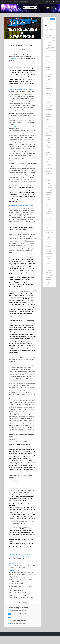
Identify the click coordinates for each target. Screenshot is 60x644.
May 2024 (48, 101)
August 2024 (48, 95)
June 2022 (48, 140)
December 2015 (49, 274)
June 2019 (48, 201)
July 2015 (48, 283)
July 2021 (48, 160)
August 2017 (48, 239)
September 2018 (49, 217)
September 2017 (49, 238)
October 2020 (49, 175)
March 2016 (48, 269)
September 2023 (49, 114)
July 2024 (48, 97)
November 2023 (49, 111)
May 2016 (48, 265)
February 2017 (49, 250)
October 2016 (49, 257)
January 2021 (49, 170)
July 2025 (48, 76)
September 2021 (49, 156)
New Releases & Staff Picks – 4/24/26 (21, 625)
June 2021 (48, 161)
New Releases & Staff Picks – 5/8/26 (20, 618)
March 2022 (48, 146)
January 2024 (49, 108)
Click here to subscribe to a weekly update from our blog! (50, 29)
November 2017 (49, 234)
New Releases (8, 2)
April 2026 (48, 61)
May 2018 (48, 224)
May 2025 (48, 80)
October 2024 (49, 92)
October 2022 (49, 134)
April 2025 (48, 81)
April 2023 (48, 123)
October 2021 (49, 154)
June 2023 (48, 120)
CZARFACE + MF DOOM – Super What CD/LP (21, 560)
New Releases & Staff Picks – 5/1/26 (20, 622)
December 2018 (49, 212)
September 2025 (49, 73)
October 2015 (49, 277)
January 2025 (49, 87)
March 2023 (48, 125)
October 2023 (49, 113)
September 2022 (49, 135)
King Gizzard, (16, 62)
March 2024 (48, 104)
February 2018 (49, 229)
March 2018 (48, 227)
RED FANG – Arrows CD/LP (16, 578)
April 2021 (48, 165)
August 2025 (48, 75)
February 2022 (49, 147)
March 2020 (48, 186)
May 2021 (48, 163)
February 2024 (49, 106)
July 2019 (48, 199)
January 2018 (49, 231)
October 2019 (49, 194)
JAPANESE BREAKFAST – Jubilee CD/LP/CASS (21, 562)
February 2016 (49, 271)
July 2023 (48, 118)
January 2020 (49, 189)
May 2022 (48, 142)
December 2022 (49, 130)
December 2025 (49, 68)
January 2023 (49, 128)
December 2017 (49, 232)
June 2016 (48, 264)
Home (2, 2)
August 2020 (48, 179)
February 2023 (49, 127)
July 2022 (48, 139)
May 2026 (48, 59)
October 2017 (49, 236)
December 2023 (49, 109)
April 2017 (48, 246)
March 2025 (48, 83)
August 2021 (48, 158)
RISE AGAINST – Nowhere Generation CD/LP (20, 564)
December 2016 (49, 253)
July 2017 (48, 241)
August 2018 (48, 218)
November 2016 (49, 255)
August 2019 (48, 198)
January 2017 (49, 251)
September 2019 (49, 196)
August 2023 (48, 116)
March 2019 (48, 206)
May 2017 (48, 245)
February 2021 (49, 168)
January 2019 (49, 210)
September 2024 (49, 94)
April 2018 (48, 225)
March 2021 (48, 166)
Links (53, 2)
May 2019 (48, 203)
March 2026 (48, 62)
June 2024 (48, 99)
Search (57, 2)
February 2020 (49, 187)
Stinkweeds (26, 42)
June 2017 (48, 243)
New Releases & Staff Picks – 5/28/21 (22, 49)
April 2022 (48, 144)
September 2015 (49, 279)
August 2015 (48, 281)
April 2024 (48, 102)
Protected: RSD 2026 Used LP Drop (20, 628)
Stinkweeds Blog (30, 7)
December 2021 (49, 151)
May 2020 (48, 184)
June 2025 (48, 78)
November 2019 (49, 192)
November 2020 (49, 173)
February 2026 (49, 64)
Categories (15, 2)
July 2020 (48, 180)
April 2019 (48, 205)
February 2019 (49, 208)
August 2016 (48, 260)
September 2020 (49, 177)
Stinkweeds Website (24, 2)
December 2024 (49, 88)
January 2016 (49, 272)
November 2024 (49, 90)
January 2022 (49, 149)
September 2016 (49, 258)
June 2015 (48, 284)
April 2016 (48, 267)
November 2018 (49, 213)
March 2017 (48, 248)
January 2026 (49, 66)
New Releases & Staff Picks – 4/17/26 (21, 631)
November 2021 (49, 153)
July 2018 (48, 220)
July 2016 (48, 262)
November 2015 (49, 276)
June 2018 (48, 222)
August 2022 (48, 137)
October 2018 (49, 215)
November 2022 (49, 132)
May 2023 (48, 121)
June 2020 (48, 182)
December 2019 (49, 191)
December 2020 (49, 172)
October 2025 (49, 71)
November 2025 (49, 69)
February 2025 (49, 85)
